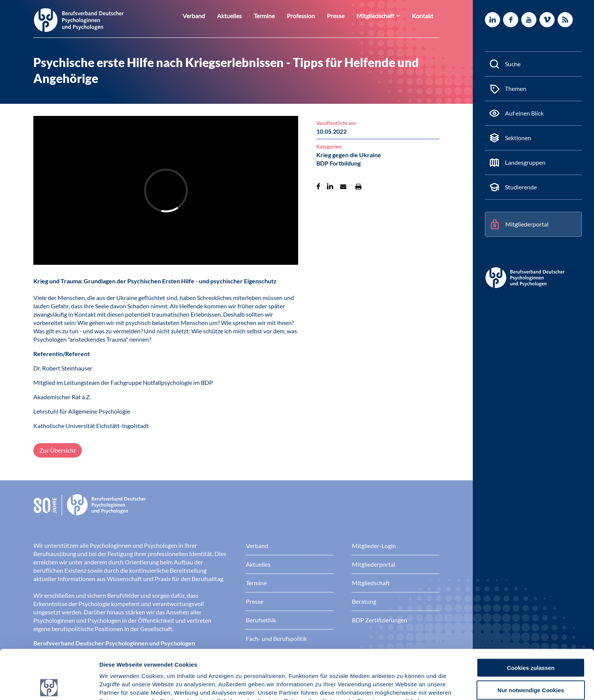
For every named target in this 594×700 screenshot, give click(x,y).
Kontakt (424, 16)
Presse (343, 16)
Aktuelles (244, 16)
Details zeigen (403, 685)
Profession (311, 16)
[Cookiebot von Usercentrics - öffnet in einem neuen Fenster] (49, 685)
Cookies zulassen (531, 618)
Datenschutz (156, 660)
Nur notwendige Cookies (531, 641)
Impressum (116, 660)
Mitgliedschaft (380, 16)
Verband (211, 16)
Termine (277, 16)
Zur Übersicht (58, 450)
